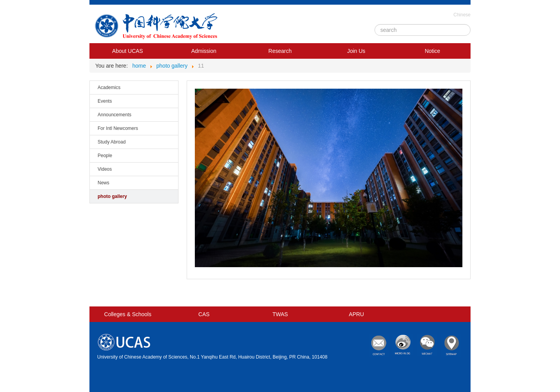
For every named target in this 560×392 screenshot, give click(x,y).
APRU (356, 314)
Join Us (356, 51)
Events (105, 101)
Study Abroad (112, 142)
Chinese (462, 15)
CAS (204, 314)
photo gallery (112, 196)
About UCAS (127, 51)
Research (280, 51)
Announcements (115, 115)
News (103, 183)
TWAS (280, 314)
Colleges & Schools (128, 314)
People (105, 156)
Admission (204, 51)
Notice (432, 51)
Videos (105, 169)
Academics (109, 87)
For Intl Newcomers (118, 128)
